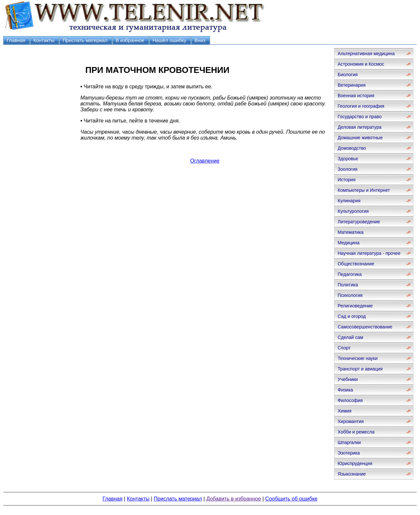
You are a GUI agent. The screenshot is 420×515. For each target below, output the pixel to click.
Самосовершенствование (365, 327)
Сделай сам (350, 337)
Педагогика (350, 274)
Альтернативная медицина (366, 54)
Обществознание (356, 264)
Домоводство (352, 148)
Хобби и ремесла (356, 432)
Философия (350, 400)
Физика (345, 390)
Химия (345, 411)
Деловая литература (360, 127)
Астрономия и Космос (361, 64)
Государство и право (360, 117)
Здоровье (348, 159)
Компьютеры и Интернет (364, 190)
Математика (351, 232)
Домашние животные (360, 138)
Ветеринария (352, 85)
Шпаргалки (349, 442)
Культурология (353, 211)
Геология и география (361, 106)
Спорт (344, 348)
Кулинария (349, 201)
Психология (350, 295)
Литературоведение (359, 222)
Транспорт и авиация (360, 369)
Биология (348, 75)
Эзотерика (349, 453)
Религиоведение (355, 306)
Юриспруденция (355, 463)
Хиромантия (351, 421)
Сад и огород (352, 316)
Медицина (349, 243)
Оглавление (205, 161)
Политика (348, 285)
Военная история (356, 96)
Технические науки (358, 358)
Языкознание (352, 474)
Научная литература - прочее (369, 253)
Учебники (348, 379)
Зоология (347, 169)
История (346, 180)
